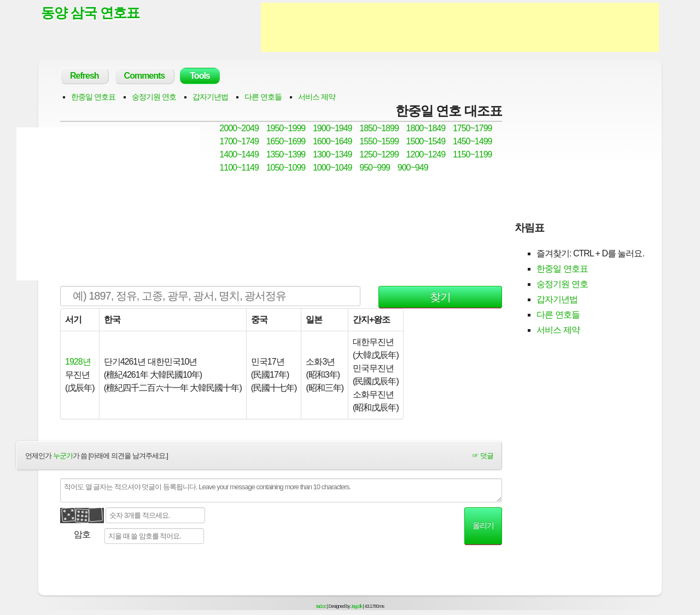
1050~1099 (286, 168)
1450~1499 (472, 141)
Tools (200, 76)
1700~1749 (239, 141)
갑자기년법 (210, 97)
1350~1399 (286, 154)
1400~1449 (239, 154)
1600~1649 (332, 141)
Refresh (84, 76)
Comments (145, 76)
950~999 (375, 168)
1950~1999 (286, 128)
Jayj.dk (356, 606)
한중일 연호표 (93, 97)
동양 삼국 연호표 (90, 13)
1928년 (78, 362)
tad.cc (321, 606)
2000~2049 (239, 128)
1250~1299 (379, 154)
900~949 (413, 168)
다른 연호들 (263, 97)
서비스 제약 (317, 97)
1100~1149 (239, 168)
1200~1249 (426, 154)
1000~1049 (332, 168)
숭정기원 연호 (154, 97)
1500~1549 (426, 141)
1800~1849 (426, 128)
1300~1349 (332, 154)
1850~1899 (379, 128)
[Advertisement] (460, 27)
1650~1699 (286, 141)
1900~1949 (332, 128)
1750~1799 (472, 128)
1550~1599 (379, 141)
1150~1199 (472, 154)
